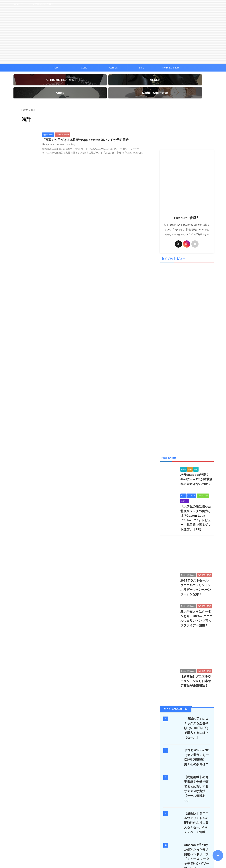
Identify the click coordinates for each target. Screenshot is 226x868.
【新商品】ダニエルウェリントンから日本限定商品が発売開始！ (197, 643)
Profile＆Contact (170, 68)
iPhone (64, 845)
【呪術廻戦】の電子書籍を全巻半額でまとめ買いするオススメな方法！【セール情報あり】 (196, 748)
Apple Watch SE (60, 139)
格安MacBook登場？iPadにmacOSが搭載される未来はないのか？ (196, 458)
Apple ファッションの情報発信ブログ (113, 851)
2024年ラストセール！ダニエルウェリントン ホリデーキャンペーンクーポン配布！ (197, 555)
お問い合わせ (168, 845)
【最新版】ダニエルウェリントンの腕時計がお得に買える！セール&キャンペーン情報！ (196, 780)
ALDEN (93, 845)
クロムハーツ (78, 845)
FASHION (113, 68)
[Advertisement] (187, 119)
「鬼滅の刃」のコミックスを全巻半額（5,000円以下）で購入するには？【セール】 (197, 690)
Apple (84, 68)
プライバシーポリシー (123, 845)
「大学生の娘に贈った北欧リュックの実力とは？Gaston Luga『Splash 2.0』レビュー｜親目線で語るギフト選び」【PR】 (197, 492)
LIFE (142, 68)
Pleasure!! (113, 856)
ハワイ (104, 845)
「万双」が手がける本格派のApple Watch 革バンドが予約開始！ (84, 134)
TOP (56, 68)
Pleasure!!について (148, 845)
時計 (71, 139)
